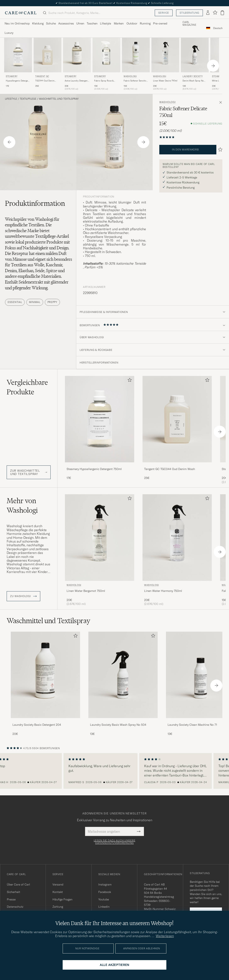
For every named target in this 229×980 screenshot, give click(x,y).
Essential (15, 302)
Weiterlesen (165, 936)
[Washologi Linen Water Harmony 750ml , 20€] (177, 550)
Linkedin (104, 907)
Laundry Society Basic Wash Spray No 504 (118, 725)
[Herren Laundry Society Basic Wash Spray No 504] (123, 675)
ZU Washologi (23, 596)
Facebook (105, 892)
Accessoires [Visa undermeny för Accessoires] (66, 23)
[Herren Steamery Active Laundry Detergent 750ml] (77, 55)
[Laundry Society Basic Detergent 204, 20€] (45, 684)
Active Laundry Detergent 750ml (76, 81)
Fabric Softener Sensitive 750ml (135, 81)
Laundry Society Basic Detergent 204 (37, 725)
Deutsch (218, 28)
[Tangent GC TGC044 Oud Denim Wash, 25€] (48, 64)
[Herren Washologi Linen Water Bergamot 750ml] (100, 537)
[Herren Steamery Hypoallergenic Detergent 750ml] (18, 55)
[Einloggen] (208, 13)
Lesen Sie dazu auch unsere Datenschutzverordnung (115, 842)
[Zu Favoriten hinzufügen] (129, 381)
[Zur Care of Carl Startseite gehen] (21, 13)
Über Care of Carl (18, 884)
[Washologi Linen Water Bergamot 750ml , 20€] (100, 550)
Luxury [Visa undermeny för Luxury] (9, 33)
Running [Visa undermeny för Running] (145, 23)
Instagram (105, 884)
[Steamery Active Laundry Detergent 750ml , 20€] (77, 64)
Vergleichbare (27, 387)
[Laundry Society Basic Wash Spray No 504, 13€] (123, 684)
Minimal (35, 302)
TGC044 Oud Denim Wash (45, 81)
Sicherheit (13, 892)
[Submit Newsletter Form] (139, 831)
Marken (119, 23)
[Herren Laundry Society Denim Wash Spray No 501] (195, 55)
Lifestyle (11, 99)
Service (164, 13)
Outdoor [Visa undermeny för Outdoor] (132, 23)
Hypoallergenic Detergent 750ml (18, 81)
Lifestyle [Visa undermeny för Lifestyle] (105, 23)
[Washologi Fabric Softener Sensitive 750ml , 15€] (136, 64)
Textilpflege (28, 99)
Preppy (52, 302)
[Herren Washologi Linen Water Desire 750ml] (165, 55)
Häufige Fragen (62, 899)
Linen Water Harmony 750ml (163, 591)
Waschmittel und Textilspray (59, 99)
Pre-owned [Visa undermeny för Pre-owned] (160, 23)
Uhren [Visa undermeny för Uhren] (80, 23)
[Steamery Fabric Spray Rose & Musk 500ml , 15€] (106, 64)
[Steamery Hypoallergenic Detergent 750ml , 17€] (18, 64)
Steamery (12, 76)
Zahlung (58, 907)
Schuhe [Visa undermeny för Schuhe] (51, 23)
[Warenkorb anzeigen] (222, 13)
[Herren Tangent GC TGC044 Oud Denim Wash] (48, 55)
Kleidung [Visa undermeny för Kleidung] (38, 23)
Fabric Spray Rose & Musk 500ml (104, 81)
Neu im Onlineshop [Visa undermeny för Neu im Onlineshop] (17, 23)
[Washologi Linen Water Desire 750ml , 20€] (165, 64)
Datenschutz (15, 907)
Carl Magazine (189, 24)
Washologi (130, 76)
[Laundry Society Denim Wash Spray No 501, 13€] (195, 64)
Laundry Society (193, 76)
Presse (11, 899)
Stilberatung (189, 13)
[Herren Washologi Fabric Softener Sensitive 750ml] (136, 55)
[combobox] (218, 28)
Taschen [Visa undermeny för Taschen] (92, 23)
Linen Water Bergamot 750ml (86, 591)
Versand (58, 884)
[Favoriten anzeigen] (215, 13)
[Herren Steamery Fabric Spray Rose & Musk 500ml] (106, 55)
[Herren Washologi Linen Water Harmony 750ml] (177, 537)
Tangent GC (42, 76)
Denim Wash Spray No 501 (193, 81)
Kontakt (58, 892)
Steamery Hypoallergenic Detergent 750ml (94, 469)
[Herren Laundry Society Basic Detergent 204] (45, 675)
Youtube (104, 899)
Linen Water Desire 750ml (165, 81)
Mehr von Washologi (22, 505)
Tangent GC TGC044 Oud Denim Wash (170, 469)
